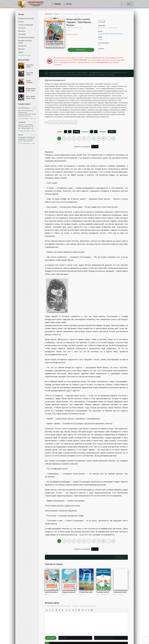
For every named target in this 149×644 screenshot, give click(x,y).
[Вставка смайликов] (73, 610)
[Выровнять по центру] (60, 610)
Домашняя (22, 46)
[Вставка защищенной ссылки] (79, 610)
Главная (56, 4)
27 (113, 139)
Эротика (21, 49)
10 (104, 139)
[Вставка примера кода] (86, 610)
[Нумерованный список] (69, 610)
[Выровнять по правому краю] (62, 610)
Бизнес (21, 22)
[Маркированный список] (66, 610)
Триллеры (22, 34)
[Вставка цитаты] (83, 610)
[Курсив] (50, 610)
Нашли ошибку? (73, 34)
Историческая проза (26, 37)
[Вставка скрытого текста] (92, 610)
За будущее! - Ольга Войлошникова (27, 118)
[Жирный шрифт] (47, 610)
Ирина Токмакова (104, 34)
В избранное (120, 557)
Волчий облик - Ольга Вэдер (27, 131)
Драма (21, 52)
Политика (22, 28)
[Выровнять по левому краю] (57, 610)
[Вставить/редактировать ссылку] (76, 610)
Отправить (51, 638)
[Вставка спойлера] (89, 610)
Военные (22, 31)
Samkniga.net (49, 14)
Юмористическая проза (25, 42)
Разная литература (26, 25)
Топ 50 (68, 4)
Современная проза (26, 18)
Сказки (56, 14)
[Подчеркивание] (53, 610)
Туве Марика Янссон (116, 34)
